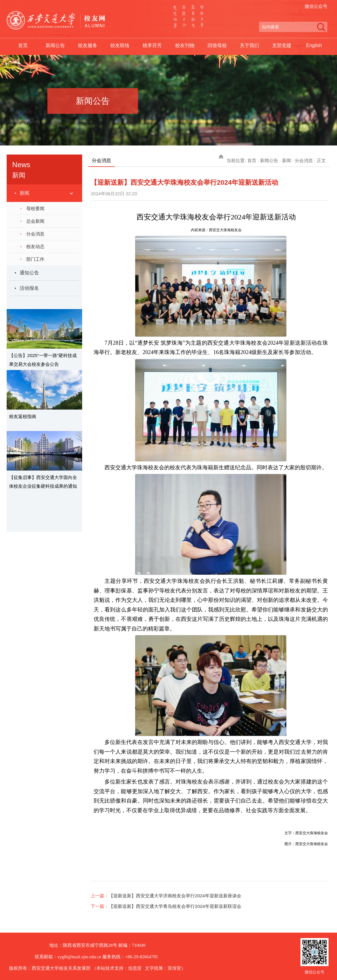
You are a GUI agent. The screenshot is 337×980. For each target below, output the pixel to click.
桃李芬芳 (152, 45)
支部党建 (282, 45)
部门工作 (35, 259)
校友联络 (120, 45)
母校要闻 (35, 208)
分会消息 (35, 234)
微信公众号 (316, 6)
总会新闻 (35, 221)
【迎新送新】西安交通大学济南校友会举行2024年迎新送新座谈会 (175, 896)
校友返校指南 (23, 416)
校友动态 (35, 246)
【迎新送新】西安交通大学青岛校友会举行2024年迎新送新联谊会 (175, 906)
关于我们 (249, 45)
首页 (23, 45)
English (314, 45)
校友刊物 (185, 45)
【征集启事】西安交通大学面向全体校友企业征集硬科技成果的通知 (43, 482)
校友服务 (88, 45)
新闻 (24, 193)
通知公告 (29, 273)
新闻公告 (55, 45)
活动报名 (29, 288)
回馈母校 (217, 45)
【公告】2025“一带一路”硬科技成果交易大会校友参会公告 (43, 360)
